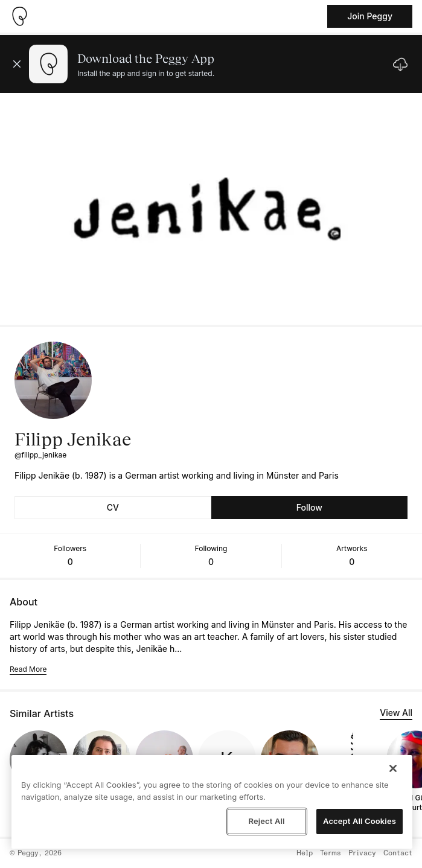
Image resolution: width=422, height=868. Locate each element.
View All (396, 713)
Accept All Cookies (360, 821)
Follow (309, 507)
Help (305, 854)
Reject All (266, 821)
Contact (398, 854)
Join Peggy (370, 16)
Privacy (362, 854)
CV (113, 507)
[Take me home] (19, 16)
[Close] (393, 768)
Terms (331, 854)
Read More (28, 669)
